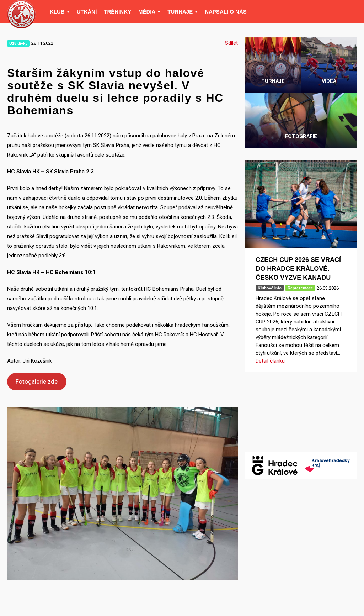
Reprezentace (300, 288)
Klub (57, 12)
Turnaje (180, 12)
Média (147, 12)
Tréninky (117, 12)
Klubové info (270, 288)
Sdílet (231, 43)
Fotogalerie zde (37, 381)
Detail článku (270, 361)
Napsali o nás (226, 12)
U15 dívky (18, 43)
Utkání (87, 12)
